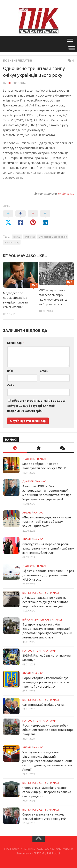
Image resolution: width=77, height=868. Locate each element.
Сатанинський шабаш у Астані (44, 705)
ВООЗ (17, 237)
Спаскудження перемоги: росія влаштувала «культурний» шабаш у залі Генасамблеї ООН (48, 548)
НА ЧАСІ (41, 459)
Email (44, 371)
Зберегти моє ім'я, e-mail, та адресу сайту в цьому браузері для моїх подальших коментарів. (36, 406)
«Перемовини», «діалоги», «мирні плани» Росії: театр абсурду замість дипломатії (47, 522)
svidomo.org (66, 194)
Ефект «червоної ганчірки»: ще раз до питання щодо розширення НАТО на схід (48, 575)
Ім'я (10, 371)
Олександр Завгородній (53, 237)
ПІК (9, 83)
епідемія (30, 237)
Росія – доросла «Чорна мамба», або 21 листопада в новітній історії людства (48, 730)
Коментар (16, 343)
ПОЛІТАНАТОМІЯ (46, 651)
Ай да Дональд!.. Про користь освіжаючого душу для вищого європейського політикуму (45, 602)
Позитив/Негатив (18, 61)
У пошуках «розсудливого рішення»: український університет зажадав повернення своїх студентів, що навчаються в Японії (47, 761)
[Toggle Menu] (72, 48)
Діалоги (28, 481)
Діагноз (28, 459)
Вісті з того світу (34, 593)
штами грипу (12, 242)
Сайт (11, 385)
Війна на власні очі (36, 619)
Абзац (27, 512)
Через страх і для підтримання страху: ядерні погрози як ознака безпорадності (47, 792)
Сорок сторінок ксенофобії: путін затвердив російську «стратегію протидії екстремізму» (47, 682)
